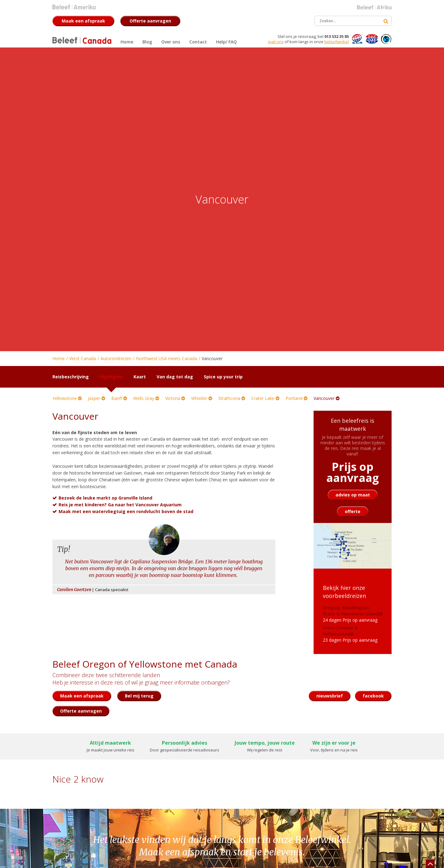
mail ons (276, 42)
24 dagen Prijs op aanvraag (351, 614)
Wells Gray (146, 398)
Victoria (175, 398)
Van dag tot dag (175, 377)
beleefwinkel (337, 42)
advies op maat (353, 495)
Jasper (97, 398)
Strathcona (232, 398)
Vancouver (327, 398)
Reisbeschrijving (71, 377)
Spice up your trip (223, 377)
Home (59, 358)
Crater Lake (265, 398)
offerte (353, 511)
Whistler (202, 398)
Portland (296, 398)
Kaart (140, 377)
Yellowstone (67, 398)
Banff (119, 398)
